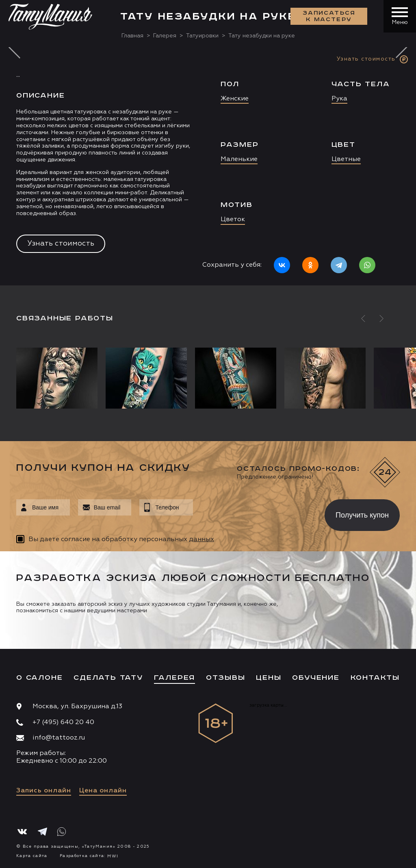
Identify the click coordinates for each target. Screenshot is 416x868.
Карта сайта (32, 856)
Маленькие (239, 159)
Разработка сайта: (89, 856)
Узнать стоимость (61, 244)
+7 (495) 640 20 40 (63, 722)
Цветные (346, 159)
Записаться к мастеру (329, 16)
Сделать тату (108, 678)
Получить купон (362, 515)
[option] (208, 166)
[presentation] (253, 513)
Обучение (316, 678)
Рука (339, 99)
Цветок (233, 220)
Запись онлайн (44, 791)
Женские (235, 99)
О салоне (39, 678)
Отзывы (226, 678)
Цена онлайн (103, 791)
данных (201, 540)
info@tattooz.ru (59, 738)
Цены (269, 678)
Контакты (375, 678)
